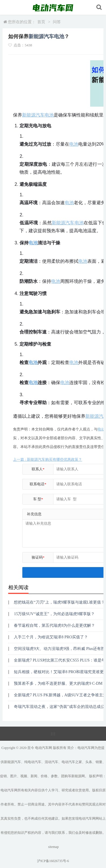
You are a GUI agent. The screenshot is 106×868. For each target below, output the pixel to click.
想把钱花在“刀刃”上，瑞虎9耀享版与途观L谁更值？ (59, 602)
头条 (89, 762)
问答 (57, 22)
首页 (41, 22)
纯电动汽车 (33, 762)
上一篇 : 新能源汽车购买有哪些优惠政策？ (47, 459)
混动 (48, 762)
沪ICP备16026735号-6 (53, 861)
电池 (59, 36)
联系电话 (38, 484)
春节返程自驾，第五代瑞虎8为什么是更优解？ (54, 625)
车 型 (38, 499)
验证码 (38, 557)
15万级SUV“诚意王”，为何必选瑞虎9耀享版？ (54, 614)
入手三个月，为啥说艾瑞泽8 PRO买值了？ (51, 637)
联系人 (38, 469)
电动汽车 (42, 748)
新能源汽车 (41, 36)
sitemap (53, 847)
